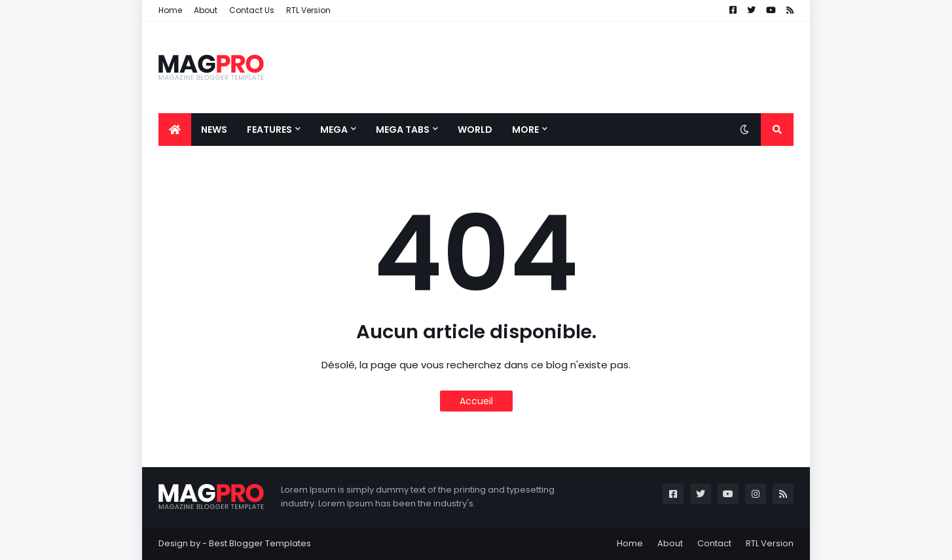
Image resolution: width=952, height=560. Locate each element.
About (206, 10)
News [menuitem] (214, 130)
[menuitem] (175, 130)
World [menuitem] (475, 130)
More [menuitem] (525, 130)
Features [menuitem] (269, 130)
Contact (714, 543)
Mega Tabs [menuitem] (403, 130)
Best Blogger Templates (260, 543)
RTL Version (308, 10)
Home (170, 10)
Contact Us (252, 10)
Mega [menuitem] (334, 130)
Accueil (476, 401)
